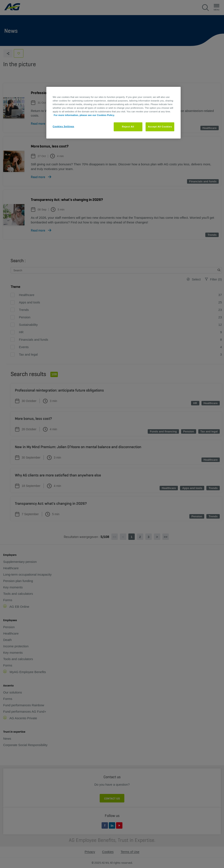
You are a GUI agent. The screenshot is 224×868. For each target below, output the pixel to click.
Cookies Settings (63, 126)
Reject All (128, 127)
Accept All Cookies (160, 127)
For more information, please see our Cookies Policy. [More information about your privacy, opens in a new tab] (84, 115)
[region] (113, 113)
